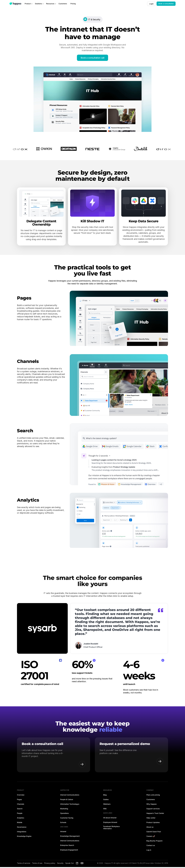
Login (151, 4)
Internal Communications (70, 796)
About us (150, 828)
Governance (22, 828)
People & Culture (67, 800)
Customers (151, 800)
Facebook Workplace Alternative (111, 828)
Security (60, 864)
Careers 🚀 (151, 837)
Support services (153, 810)
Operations (64, 814)
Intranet (63, 832)
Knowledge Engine (24, 837)
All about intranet (110, 819)
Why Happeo (151, 805)
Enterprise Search (67, 846)
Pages (19, 800)
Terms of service (24, 864)
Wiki (105, 810)
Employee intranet (110, 823)
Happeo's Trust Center (155, 814)
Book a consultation (166, 4)
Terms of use (37, 864)
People (20, 814)
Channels (21, 805)
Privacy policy (50, 864)
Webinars (107, 805)
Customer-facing (67, 819)
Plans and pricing (153, 796)
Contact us (151, 846)
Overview (21, 796)
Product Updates (153, 823)
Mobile (20, 823)
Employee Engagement (69, 851)
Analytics (21, 819)
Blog (105, 796)
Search (20, 810)
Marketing (64, 810)
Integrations (22, 833)
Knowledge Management (70, 837)
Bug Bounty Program (154, 842)
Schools (63, 823)
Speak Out (69, 864)
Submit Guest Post (154, 833)
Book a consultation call (92, 58)
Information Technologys (70, 805)
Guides (106, 800)
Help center (151, 819)
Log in (149, 851)
